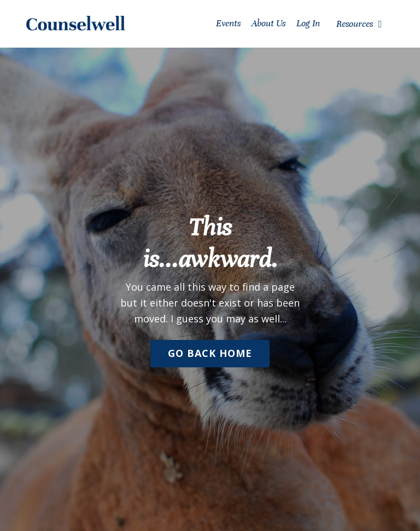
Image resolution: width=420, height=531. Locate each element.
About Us (269, 23)
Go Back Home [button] (210, 353)
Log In (308, 23)
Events (228, 23)
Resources (359, 24)
